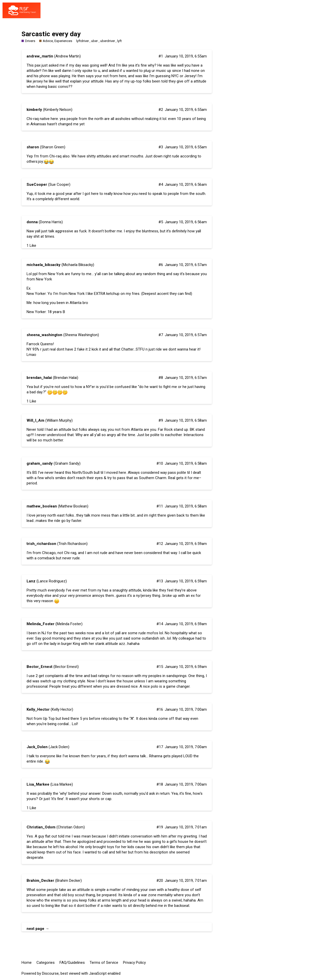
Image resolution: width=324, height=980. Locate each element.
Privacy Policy (134, 963)
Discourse (50, 973)
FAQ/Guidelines (72, 963)
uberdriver (108, 41)
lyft (119, 41)
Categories (46, 963)
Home (27, 963)
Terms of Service (104, 963)
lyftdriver (83, 41)
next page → (38, 929)
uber (94, 41)
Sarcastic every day (51, 34)
